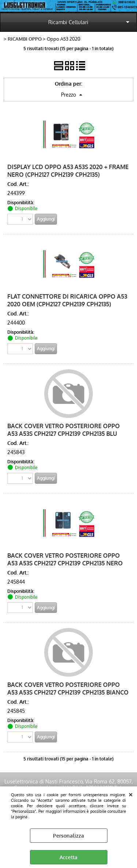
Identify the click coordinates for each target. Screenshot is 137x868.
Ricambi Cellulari (68, 22)
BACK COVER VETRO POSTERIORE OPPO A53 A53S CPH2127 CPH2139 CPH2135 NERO (65, 559)
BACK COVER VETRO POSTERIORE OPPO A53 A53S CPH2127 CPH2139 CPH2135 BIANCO (68, 688)
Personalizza (68, 836)
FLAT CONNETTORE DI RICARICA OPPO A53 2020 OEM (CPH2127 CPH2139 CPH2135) (67, 300)
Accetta (68, 857)
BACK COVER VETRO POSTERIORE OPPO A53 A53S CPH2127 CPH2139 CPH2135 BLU (64, 430)
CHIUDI (131, 794)
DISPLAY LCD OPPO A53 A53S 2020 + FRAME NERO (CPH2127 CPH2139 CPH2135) (68, 171)
